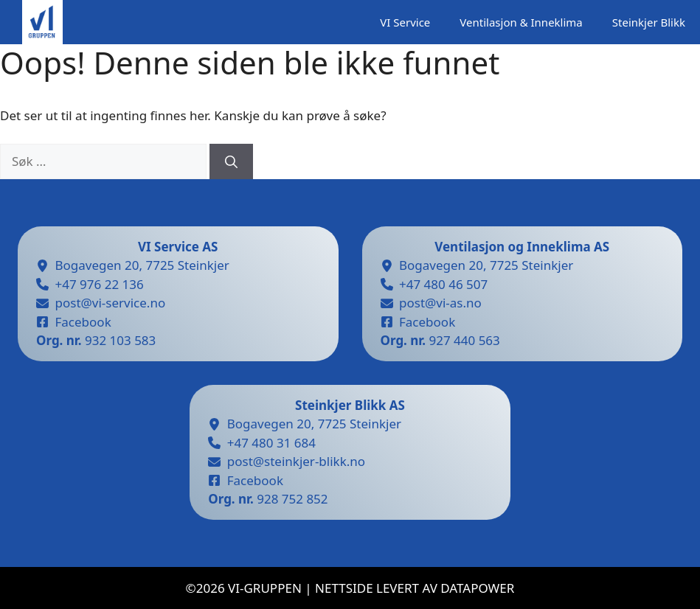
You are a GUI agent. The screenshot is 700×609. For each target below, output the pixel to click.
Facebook (83, 322)
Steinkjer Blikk (649, 22)
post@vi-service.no (111, 303)
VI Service (405, 22)
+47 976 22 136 (100, 284)
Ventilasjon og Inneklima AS (522, 247)
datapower (477, 588)
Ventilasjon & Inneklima (521, 22)
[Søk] (231, 161)
